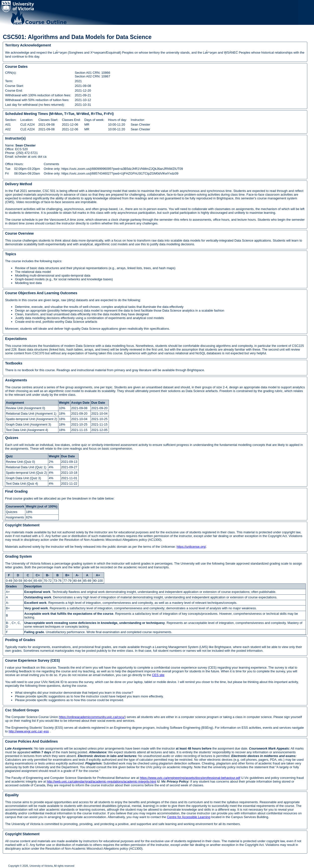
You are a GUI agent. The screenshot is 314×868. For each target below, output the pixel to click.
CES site (158, 675)
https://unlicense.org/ (191, 547)
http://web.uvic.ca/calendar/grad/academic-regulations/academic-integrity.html (101, 781)
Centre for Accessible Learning (189, 817)
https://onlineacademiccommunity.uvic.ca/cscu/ (92, 717)
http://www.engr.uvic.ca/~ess (29, 731)
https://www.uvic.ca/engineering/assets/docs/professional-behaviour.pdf (190, 778)
